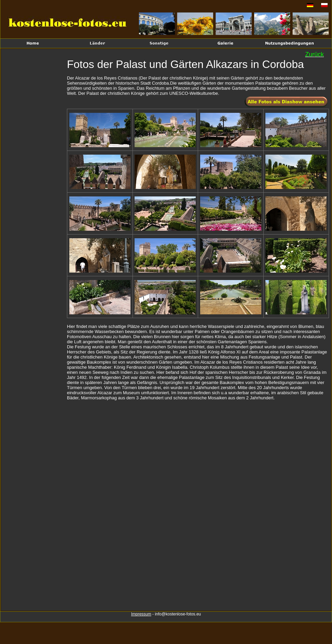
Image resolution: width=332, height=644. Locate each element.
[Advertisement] (35, 162)
